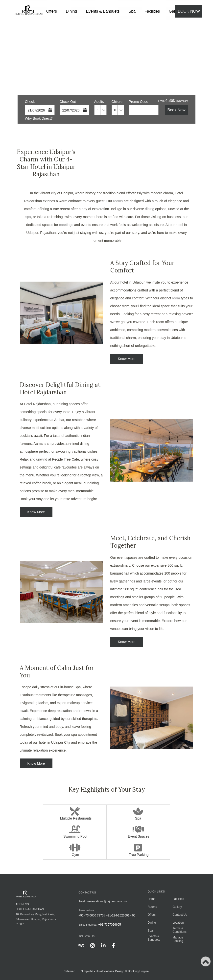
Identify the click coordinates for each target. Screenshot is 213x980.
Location (178, 923)
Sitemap (70, 971)
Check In (32, 102)
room (176, 298)
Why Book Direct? (39, 118)
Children (118, 102)
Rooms (152, 907)
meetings (66, 225)
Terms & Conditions (179, 930)
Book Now (189, 11)
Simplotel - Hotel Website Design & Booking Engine (115, 971)
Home (151, 899)
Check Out (68, 102)
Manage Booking (178, 939)
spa (28, 217)
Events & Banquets (103, 11)
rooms (118, 201)
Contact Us (180, 915)
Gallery (177, 907)
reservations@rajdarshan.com (107, 901)
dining (150, 209)
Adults (99, 102)
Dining (71, 11)
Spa (132, 11)
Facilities (152, 11)
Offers (52, 11)
